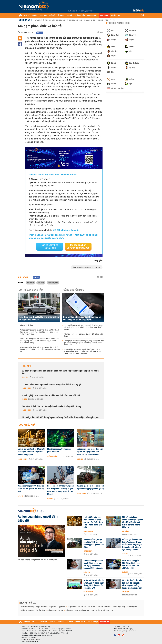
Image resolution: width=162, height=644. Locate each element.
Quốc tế (20, 496)
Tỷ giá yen (62, 607)
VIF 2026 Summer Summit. (66, 230)
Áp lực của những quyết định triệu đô (38, 519)
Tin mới (27, 366)
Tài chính (80, 459)
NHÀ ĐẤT (69, 15)
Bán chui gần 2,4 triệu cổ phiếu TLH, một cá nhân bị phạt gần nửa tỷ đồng (90, 487)
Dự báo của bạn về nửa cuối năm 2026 (78, 246)
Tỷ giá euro (72, 607)
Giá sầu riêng (41, 610)
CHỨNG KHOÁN (80, 15)
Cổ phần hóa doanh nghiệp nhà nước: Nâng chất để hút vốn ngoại (51, 385)
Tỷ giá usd (52, 607)
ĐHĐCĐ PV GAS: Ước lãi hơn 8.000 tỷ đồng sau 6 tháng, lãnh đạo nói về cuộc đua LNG (94, 584)
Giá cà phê (92, 607)
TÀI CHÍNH (61, 15)
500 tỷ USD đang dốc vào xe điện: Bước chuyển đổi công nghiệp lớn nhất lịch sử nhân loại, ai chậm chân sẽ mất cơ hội (39, 341)
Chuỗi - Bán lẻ (104, 20)
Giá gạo (60, 610)
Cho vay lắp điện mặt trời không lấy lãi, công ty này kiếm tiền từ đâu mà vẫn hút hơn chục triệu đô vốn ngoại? (84, 327)
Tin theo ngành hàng (119, 23)
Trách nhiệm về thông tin (30, 642)
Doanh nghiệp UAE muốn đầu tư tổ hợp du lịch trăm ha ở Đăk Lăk (51, 396)
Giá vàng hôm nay (28, 607)
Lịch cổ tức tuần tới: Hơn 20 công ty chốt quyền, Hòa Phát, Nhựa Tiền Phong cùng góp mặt (31, 452)
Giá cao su (69, 610)
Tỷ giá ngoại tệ (41, 607)
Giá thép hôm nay (28, 610)
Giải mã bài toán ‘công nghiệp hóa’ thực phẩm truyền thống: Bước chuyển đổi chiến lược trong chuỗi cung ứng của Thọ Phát (82, 351)
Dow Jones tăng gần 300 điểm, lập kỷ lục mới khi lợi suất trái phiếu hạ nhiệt (31, 489)
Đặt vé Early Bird (50, 246)
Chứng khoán (52, 456)
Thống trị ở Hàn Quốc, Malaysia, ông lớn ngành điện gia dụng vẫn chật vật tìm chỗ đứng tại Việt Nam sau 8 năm (84, 343)
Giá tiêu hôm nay (104, 607)
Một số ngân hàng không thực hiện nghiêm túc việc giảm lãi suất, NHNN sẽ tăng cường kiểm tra (90, 452)
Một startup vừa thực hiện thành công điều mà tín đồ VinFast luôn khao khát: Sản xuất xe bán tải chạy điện (40, 349)
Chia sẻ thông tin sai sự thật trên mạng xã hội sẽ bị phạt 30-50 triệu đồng (82, 318)
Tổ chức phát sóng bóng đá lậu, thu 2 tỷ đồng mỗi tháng (83, 335)
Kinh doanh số (75, 20)
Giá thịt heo (52, 610)
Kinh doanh (25, 20)
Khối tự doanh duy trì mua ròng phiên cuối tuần (59, 450)
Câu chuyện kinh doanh (55, 20)
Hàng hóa (25, 377)
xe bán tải (30, 282)
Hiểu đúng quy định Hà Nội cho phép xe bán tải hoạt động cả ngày (39, 318)
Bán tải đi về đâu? (27, 325)
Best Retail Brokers (82, 610)
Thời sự (24, 399)
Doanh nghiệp (26, 388)
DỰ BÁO (35, 15)
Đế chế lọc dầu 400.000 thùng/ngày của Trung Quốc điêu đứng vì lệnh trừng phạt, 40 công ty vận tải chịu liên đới (60, 419)
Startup (38, 20)
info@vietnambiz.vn (33, 639)
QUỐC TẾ (52, 15)
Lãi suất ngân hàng (119, 607)
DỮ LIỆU (113, 15)
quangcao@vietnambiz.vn (128, 631)
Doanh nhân (90, 20)
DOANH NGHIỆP (92, 15)
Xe (114, 20)
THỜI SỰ (27, 15)
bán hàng (41, 282)
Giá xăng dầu (132, 607)
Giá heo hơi (82, 607)
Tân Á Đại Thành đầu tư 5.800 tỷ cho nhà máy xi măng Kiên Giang (51, 406)
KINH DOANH (104, 15)
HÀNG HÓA (43, 15)
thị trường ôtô (53, 282)
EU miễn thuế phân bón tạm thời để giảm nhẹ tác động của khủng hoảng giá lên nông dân (60, 372)
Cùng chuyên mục (74, 290)
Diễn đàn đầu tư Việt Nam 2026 (102, 610)
